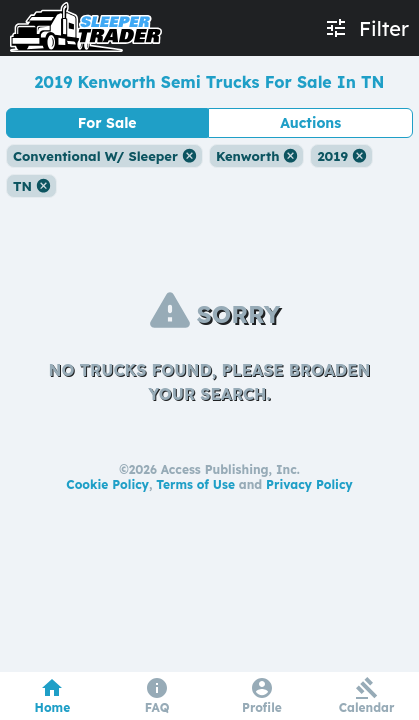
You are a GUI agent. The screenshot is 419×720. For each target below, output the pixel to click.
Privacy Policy (309, 484)
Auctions (310, 123)
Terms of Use (195, 484)
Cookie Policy (107, 484)
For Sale (107, 123)
